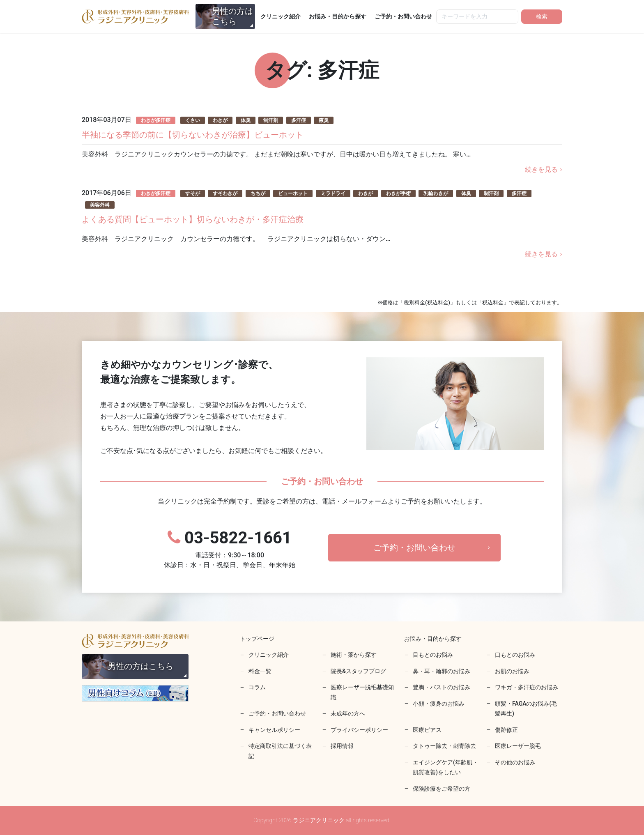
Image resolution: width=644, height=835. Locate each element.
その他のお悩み (515, 762)
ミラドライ (333, 193)
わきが (220, 120)
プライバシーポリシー (359, 730)
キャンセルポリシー (274, 730)
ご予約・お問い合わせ (403, 16)
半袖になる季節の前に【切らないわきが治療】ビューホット (193, 135)
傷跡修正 (506, 730)
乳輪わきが (436, 193)
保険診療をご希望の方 (442, 789)
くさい (193, 120)
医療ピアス (427, 730)
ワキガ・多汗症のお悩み (527, 687)
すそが (193, 193)
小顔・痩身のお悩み (439, 704)
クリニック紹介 (281, 16)
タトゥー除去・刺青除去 (444, 746)
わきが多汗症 (156, 120)
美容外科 (100, 205)
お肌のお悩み (512, 671)
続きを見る (541, 169)
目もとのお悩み (433, 655)
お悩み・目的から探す (338, 16)
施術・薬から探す (354, 655)
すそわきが (225, 193)
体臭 (246, 120)
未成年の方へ (348, 713)
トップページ (257, 639)
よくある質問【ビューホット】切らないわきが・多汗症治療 (193, 219)
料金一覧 (260, 671)
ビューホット (293, 193)
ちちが (258, 193)
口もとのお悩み (515, 655)
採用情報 (342, 746)
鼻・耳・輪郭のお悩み (442, 671)
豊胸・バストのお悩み (442, 687)
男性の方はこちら (232, 16)
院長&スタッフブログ (358, 671)
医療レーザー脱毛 (518, 746)
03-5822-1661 (230, 549)
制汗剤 (271, 120)
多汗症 (299, 120)
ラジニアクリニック (135, 16)
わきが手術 (398, 193)
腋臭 (324, 120)
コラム (257, 687)
